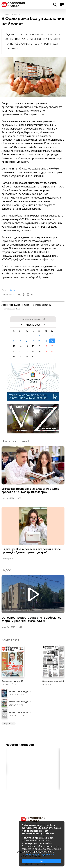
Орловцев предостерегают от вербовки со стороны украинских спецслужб (31, 619)
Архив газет (10, 640)
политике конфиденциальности (38, 855)
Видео (6, 570)
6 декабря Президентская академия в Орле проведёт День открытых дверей (31, 551)
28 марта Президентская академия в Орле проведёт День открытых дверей (30, 490)
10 (39, 341)
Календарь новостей (33, 319)
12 (52, 341)
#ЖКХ (12, 290)
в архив (9, 724)
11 (46, 341)
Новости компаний (15, 441)
